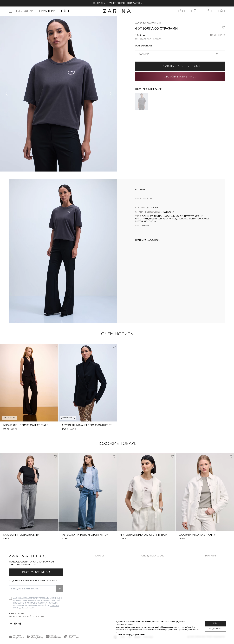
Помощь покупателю (152, 556)
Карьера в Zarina (214, 567)
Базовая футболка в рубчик (21, 535)
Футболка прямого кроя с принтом (85, 535)
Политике (54, 606)
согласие (22, 598)
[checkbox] (10, 598)
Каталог (100, 556)
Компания (211, 556)
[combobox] (180, 54)
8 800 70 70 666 (16, 614)
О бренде (210, 561)
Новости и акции (215, 580)
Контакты (211, 574)
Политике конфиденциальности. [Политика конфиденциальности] (131, 635)
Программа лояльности (153, 580)
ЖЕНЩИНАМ (26, 11)
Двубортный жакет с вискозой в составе (89, 425)
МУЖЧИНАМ (48, 11)
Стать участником (36, 572)
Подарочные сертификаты (155, 587)
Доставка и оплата (151, 561)
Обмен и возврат (149, 567)
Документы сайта (150, 593)
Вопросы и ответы (151, 574)
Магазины (211, 587)
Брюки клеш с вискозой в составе (26, 425)
